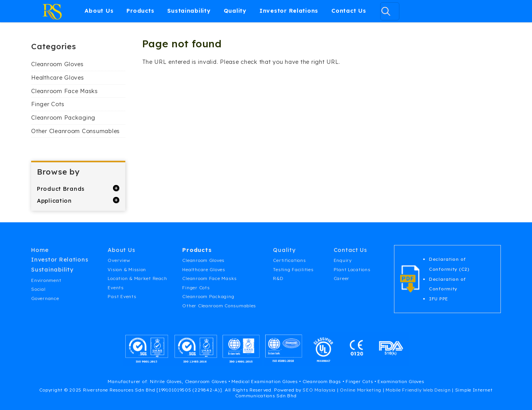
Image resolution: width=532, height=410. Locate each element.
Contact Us (349, 11)
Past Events (122, 296)
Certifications (289, 260)
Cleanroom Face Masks (65, 91)
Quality (235, 11)
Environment (46, 280)
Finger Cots (48, 104)
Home (40, 250)
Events (116, 287)
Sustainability (189, 11)
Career (342, 278)
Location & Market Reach (137, 278)
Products (140, 11)
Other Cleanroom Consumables (76, 131)
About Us (99, 11)
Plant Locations (352, 269)
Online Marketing (361, 390)
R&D (278, 278)
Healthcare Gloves (57, 77)
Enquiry (343, 260)
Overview (119, 260)
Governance (45, 298)
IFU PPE (439, 299)
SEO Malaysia (319, 390)
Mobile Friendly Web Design (418, 390)
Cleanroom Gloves (57, 64)
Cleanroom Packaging (63, 117)
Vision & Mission (127, 269)
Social (38, 289)
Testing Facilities (293, 269)
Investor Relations (289, 11)
